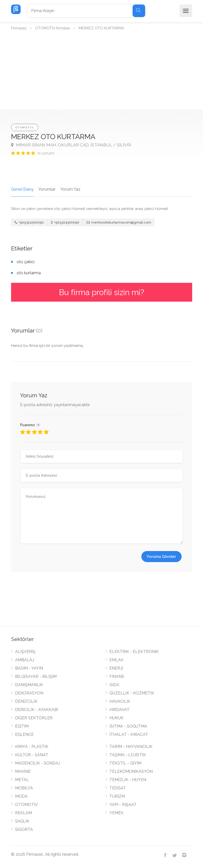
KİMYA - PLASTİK (32, 747)
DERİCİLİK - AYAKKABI (37, 710)
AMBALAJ (25, 660)
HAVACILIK (120, 701)
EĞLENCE (24, 735)
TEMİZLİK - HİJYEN (128, 780)
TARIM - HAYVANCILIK (131, 747)
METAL (22, 780)
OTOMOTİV (25, 127)
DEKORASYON (29, 693)
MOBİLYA (24, 788)
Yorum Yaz (70, 189)
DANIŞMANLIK (29, 685)
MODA (21, 796)
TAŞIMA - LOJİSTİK (128, 755)
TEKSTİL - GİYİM (125, 763)
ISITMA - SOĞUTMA (128, 726)
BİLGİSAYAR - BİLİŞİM (36, 676)
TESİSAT (118, 788)
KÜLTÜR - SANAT (32, 755)
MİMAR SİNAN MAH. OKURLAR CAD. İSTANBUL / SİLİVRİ (71, 145)
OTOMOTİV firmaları (53, 28)
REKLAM (24, 813)
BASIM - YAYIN (29, 668)
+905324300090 (29, 222)
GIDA (114, 685)
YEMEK (116, 813)
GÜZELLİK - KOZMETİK (132, 693)
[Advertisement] (101, 72)
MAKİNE (23, 771)
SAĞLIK (22, 821)
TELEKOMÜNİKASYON (131, 771)
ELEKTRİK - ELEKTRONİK (134, 652)
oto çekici (26, 262)
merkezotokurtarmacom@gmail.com (119, 222)
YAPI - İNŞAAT (123, 805)
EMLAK (116, 660)
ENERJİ (116, 668)
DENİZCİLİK (26, 701)
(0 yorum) (46, 153)
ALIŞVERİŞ (25, 652)
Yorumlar (47, 189)
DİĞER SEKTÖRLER (34, 718)
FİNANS (117, 676)
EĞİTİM (22, 726)
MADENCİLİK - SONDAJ (38, 763)
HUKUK (116, 718)
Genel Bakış (22, 189)
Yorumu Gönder (161, 557)
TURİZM (117, 796)
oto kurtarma (29, 273)
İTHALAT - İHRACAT (129, 735)
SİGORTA (24, 829)
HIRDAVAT (119, 710)
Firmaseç (19, 28)
